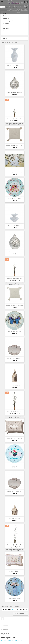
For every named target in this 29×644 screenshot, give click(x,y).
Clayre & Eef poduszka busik (15, 438)
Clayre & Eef (6, 18)
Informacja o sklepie (8, 638)
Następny (24, 610)
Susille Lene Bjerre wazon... (15, 65)
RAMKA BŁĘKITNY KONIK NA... (14, 172)
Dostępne (14, 38)
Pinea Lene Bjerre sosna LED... (15, 119)
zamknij (2, 7)
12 (17, 609)
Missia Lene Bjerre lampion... (15, 92)
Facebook (3, 619)
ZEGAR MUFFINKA (14, 465)
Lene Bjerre (6, 28)
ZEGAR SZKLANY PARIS (15, 598)
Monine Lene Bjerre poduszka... (14, 145)
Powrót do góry (20, 614)
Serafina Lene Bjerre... (15, 385)
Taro (4, 31)
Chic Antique (6, 16)
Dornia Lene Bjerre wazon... (14, 358)
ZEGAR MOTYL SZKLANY (14, 332)
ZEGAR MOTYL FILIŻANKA (14, 199)
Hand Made (6, 23)
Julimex (5, 26)
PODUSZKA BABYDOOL (14, 571)
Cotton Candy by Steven (9, 21)
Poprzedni (7, 610)
